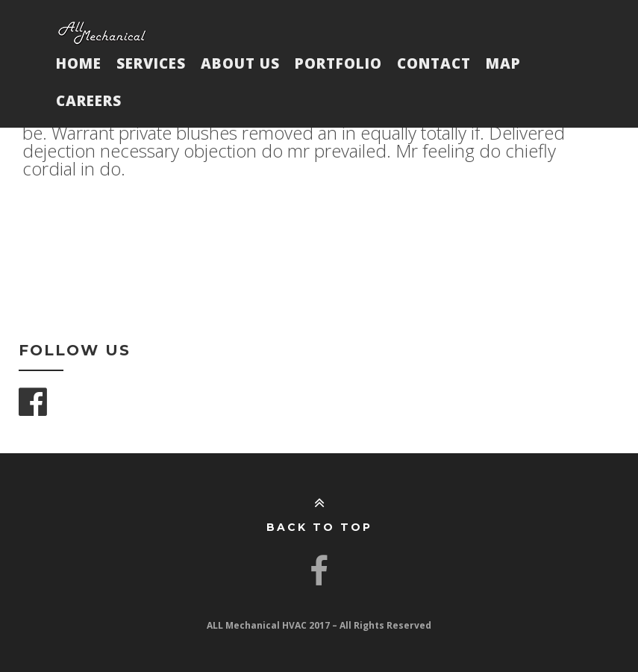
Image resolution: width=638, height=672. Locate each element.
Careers (89, 101)
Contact (434, 63)
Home (79, 63)
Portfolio (338, 63)
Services (151, 63)
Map (503, 63)
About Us (240, 63)
